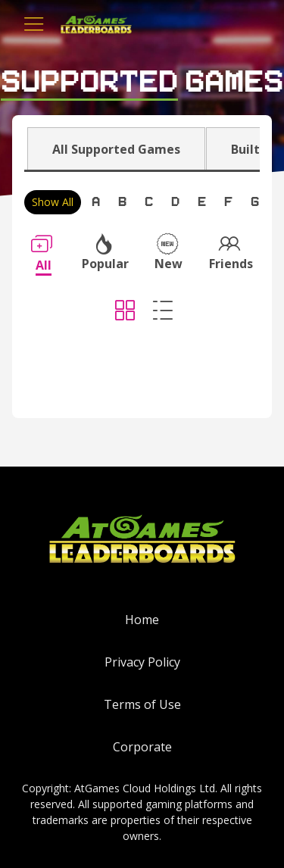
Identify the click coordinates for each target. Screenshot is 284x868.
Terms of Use (142, 704)
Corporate (142, 747)
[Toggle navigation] (34, 24)
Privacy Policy (142, 662)
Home (142, 620)
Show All (53, 202)
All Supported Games (116, 149)
